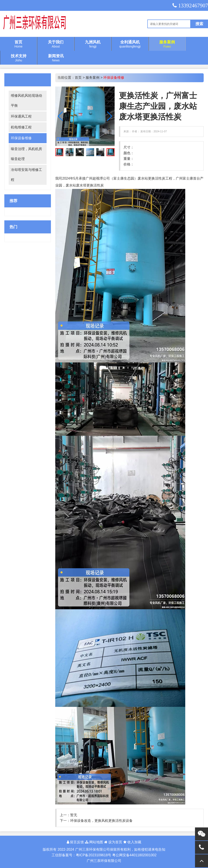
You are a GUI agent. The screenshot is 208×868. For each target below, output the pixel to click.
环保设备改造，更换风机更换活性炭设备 (101, 821)
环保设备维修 (21, 138)
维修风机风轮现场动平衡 (26, 101)
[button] (110, 116)
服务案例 (93, 78)
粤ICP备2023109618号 (94, 855)
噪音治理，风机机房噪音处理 (26, 154)
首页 (78, 78)
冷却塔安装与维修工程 (26, 175)
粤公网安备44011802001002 (134, 855)
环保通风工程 (21, 116)
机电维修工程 (21, 127)
